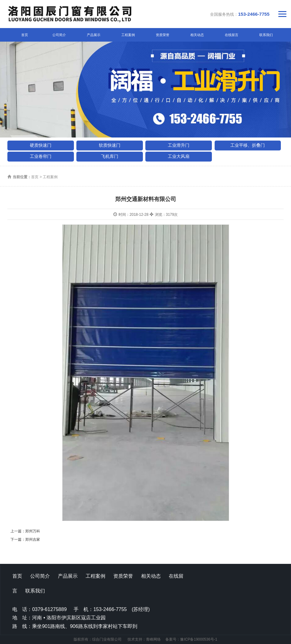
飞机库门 (110, 156)
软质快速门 (110, 145)
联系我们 (266, 35)
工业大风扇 (179, 156)
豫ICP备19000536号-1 (199, 639)
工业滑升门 (179, 145)
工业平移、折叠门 (248, 145)
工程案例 (128, 35)
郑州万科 (33, 531)
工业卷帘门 (41, 156)
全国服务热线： (240, 14)
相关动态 (197, 35)
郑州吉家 (33, 539)
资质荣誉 (163, 35)
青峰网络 (153, 639)
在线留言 (232, 35)
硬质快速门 (41, 145)
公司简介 (59, 35)
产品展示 (94, 35)
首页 (25, 35)
